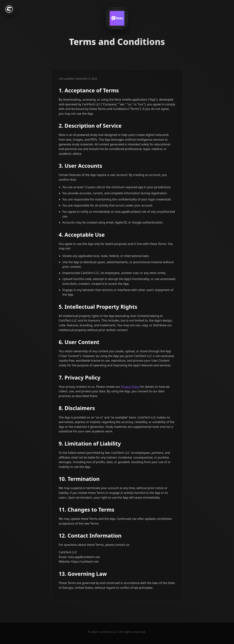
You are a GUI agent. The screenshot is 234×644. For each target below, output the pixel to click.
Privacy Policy (130, 387)
